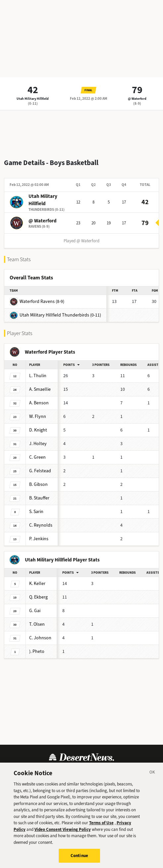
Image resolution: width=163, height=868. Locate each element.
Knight (38, 430)
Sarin (36, 512)
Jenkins (39, 539)
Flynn (38, 416)
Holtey (38, 444)
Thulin (38, 376)
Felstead (40, 471)
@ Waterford (137, 99)
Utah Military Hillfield (33, 99)
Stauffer (39, 498)
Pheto (37, 651)
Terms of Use (101, 829)
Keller (37, 583)
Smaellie (40, 389)
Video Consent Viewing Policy (63, 836)
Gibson (38, 484)
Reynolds (41, 525)
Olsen (37, 624)
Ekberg (38, 597)
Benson (39, 403)
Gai (35, 611)
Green (37, 457)
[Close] (152, 780)
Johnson (40, 638)
